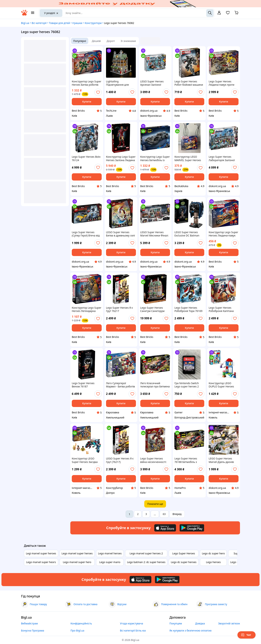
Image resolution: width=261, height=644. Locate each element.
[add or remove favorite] (98, 92)
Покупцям (176, 623)
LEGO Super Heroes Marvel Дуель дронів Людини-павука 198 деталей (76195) (221, 460)
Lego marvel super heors (41, 562)
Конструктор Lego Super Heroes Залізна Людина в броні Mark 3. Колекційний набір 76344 (121, 158)
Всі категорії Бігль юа (133, 630)
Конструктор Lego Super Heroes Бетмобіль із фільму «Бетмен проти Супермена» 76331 (155, 158)
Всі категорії (39, 23)
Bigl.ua (25, 23)
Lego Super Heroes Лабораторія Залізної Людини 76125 (222, 158)
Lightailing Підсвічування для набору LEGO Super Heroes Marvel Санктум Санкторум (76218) (120, 83)
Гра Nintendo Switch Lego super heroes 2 (187, 385)
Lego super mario (110, 562)
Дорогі (111, 41)
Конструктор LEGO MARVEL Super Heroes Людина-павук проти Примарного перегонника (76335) (188, 158)
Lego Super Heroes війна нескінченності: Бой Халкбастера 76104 (155, 460)
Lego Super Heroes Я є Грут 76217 (119, 309)
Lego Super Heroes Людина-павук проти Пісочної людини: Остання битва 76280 (222, 83)
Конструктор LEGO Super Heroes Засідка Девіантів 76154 (85, 460)
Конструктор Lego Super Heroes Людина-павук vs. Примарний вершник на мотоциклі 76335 (223, 234)
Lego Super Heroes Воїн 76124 (86, 158)
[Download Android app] (192, 528)
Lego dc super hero (213, 553)
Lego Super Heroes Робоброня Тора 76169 (188, 309)
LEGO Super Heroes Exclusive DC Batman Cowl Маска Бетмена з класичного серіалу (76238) (188, 234)
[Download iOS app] (165, 528)
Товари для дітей (59, 23)
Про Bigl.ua (77, 630)
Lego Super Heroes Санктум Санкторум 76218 (152, 309)
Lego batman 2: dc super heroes (146, 562)
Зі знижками (128, 41)
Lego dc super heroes (184, 562)
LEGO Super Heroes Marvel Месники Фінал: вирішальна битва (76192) (154, 234)
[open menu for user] (219, 13)
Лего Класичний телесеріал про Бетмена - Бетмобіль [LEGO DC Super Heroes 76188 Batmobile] (155, 385)
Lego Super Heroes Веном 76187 (83, 385)
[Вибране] (228, 14)
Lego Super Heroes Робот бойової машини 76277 (189, 83)
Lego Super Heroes (184, 553)
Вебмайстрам (29, 623)
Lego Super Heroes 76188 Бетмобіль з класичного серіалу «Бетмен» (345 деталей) (189, 460)
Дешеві (96, 41)
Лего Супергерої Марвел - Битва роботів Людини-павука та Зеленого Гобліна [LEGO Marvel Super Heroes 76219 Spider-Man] (121, 385)
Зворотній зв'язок (229, 623)
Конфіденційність (81, 623)
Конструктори (93, 23)
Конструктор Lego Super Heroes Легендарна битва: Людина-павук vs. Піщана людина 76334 (87, 309)
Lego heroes (213, 562)
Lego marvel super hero (77, 562)
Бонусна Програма (33, 630)
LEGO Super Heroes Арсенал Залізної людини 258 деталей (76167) (153, 83)
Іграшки (77, 23)
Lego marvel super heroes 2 (146, 553)
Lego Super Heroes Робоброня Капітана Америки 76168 (221, 309)
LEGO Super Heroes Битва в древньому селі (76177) (121, 234)
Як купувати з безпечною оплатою (191, 630)
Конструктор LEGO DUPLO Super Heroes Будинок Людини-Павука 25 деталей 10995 (221, 385)
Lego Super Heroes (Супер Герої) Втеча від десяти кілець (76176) (86, 234)
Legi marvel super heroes (41, 553)
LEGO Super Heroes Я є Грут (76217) (120, 460)
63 (164, 514)
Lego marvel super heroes (77, 553)
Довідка (200, 623)
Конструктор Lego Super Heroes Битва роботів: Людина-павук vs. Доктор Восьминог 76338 (87, 83)
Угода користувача (132, 623)
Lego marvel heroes (110, 553)
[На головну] (24, 15)
